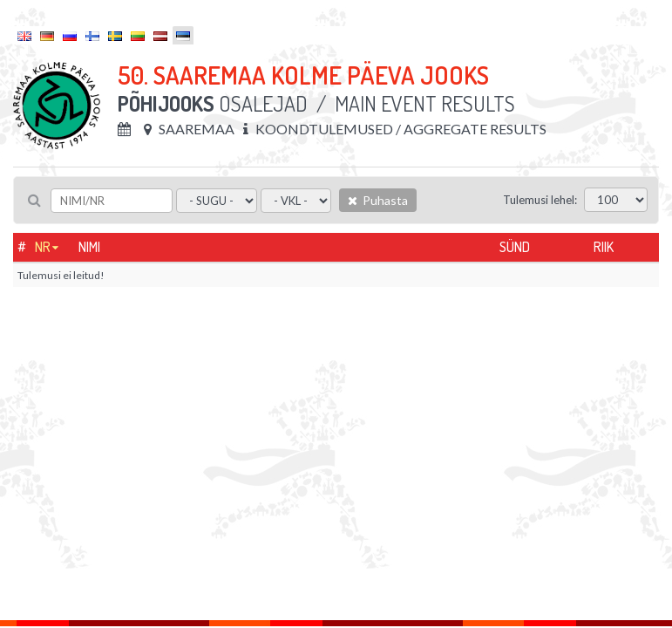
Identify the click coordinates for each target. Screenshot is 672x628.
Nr (43, 247)
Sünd (515, 247)
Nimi (89, 247)
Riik (604, 247)
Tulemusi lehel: (540, 200)
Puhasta (378, 200)
